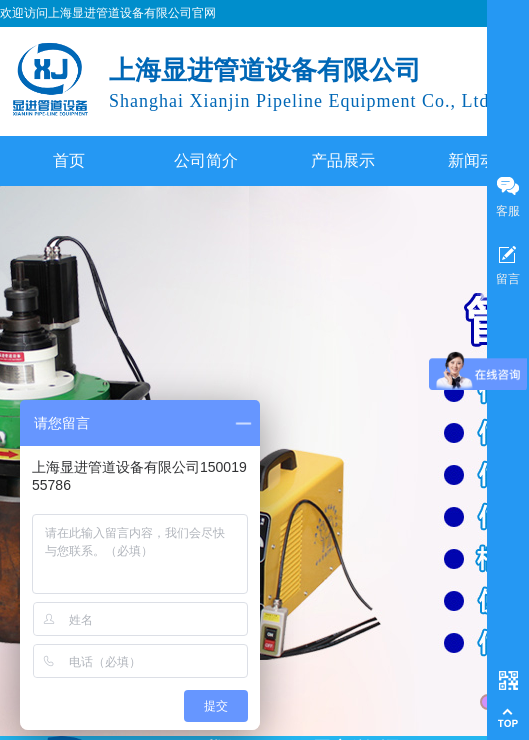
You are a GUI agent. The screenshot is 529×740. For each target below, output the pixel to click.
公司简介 (206, 160)
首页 (69, 160)
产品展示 (343, 160)
